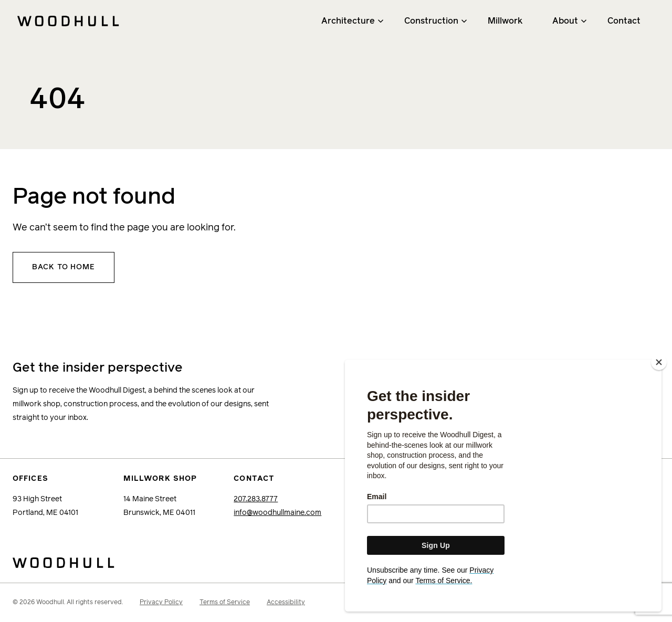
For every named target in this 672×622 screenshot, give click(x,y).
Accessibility (286, 603)
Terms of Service (225, 603)
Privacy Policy (161, 603)
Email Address (449, 366)
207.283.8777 (256, 499)
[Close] (659, 376)
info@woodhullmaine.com (277, 513)
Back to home (64, 267)
